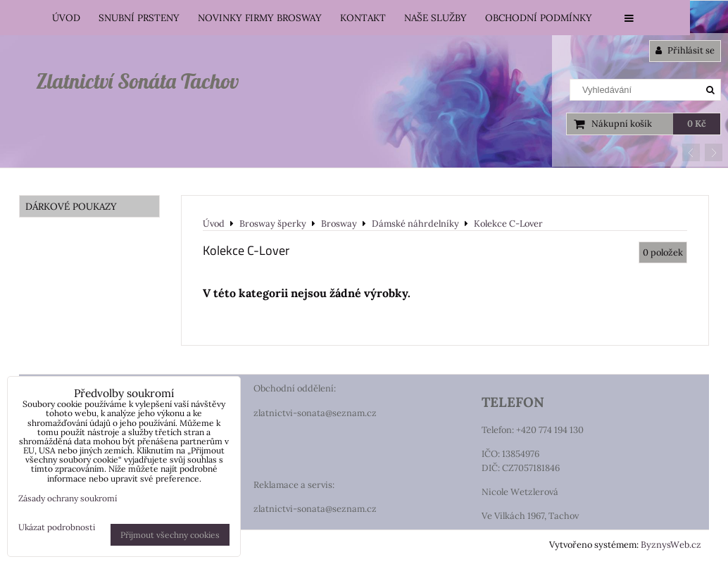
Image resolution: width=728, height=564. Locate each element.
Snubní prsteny (139, 18)
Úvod (66, 18)
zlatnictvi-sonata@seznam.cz (315, 413)
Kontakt (363, 18)
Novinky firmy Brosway (260, 18)
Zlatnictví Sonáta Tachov (137, 81)
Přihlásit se (685, 50)
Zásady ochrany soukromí (68, 498)
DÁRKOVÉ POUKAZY (71, 206)
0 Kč (697, 124)
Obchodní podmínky (539, 18)
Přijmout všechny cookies (170, 535)
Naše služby (435, 18)
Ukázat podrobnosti (57, 527)
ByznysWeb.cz (671, 545)
